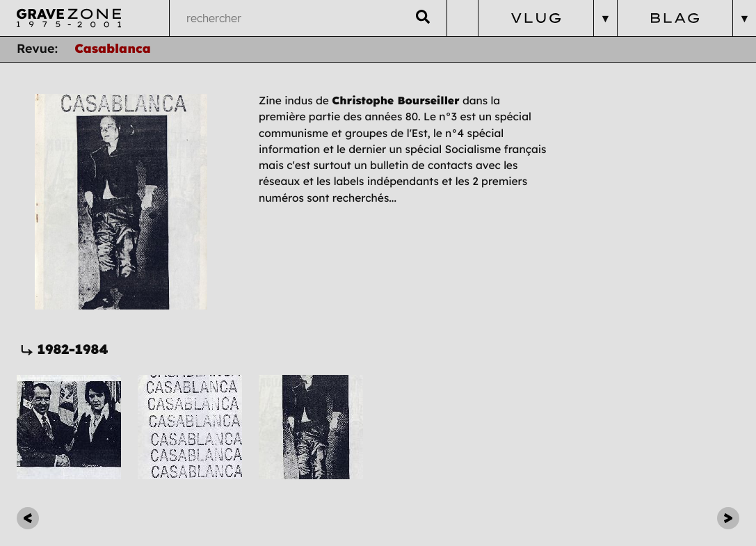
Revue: (37, 49)
